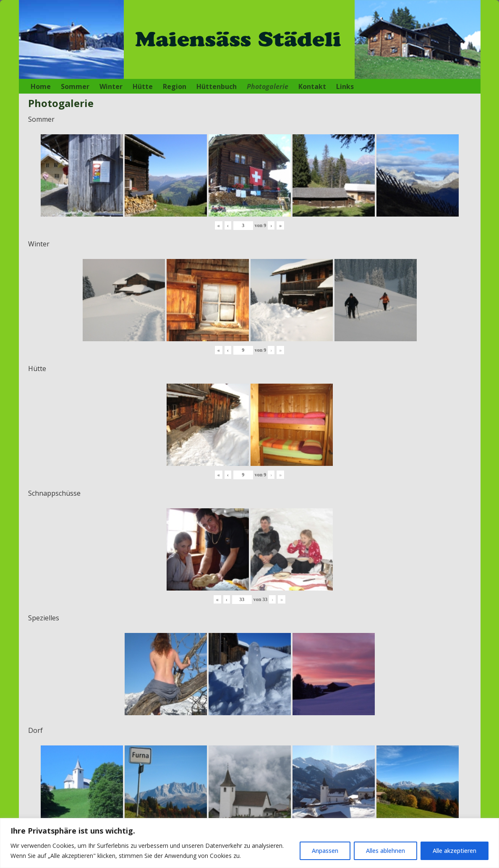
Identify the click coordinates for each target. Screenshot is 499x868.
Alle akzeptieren (455, 851)
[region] (249, 843)
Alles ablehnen (385, 851)
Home (41, 86)
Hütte (143, 86)
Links (345, 86)
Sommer (75, 86)
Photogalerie (268, 86)
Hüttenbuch (217, 86)
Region (175, 86)
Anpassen (325, 851)
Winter (111, 86)
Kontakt (312, 86)
